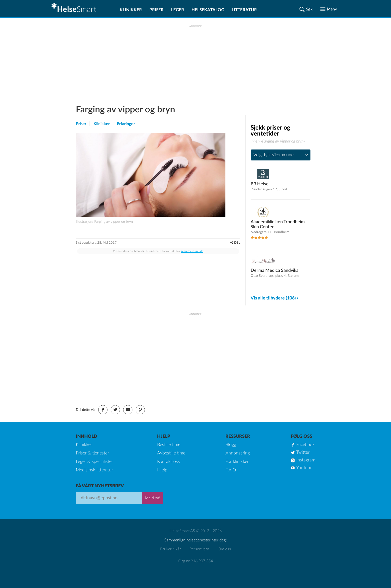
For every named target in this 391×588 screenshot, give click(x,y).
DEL (237, 243)
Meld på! (152, 498)
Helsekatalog (208, 10)
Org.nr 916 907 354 (196, 561)
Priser (156, 10)
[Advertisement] (195, 63)
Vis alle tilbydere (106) (273, 298)
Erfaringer (126, 124)
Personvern (199, 549)
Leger (178, 10)
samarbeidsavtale (192, 251)
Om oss (224, 549)
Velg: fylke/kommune (273, 155)
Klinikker (131, 10)
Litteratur (244, 10)
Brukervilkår (171, 549)
